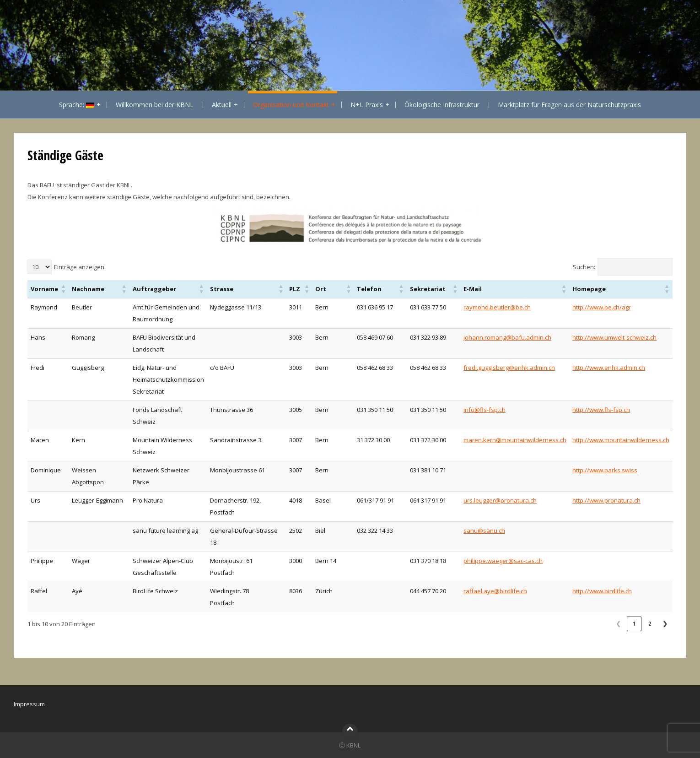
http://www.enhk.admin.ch (609, 368)
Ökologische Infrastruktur (442, 105)
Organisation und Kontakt (291, 105)
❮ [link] (618, 623)
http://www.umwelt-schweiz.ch (614, 337)
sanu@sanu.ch (484, 531)
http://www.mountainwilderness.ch (621, 440)
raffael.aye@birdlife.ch (495, 591)
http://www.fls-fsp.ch (601, 410)
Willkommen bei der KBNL (155, 105)
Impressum (29, 704)
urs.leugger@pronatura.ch (500, 500)
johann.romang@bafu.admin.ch (507, 337)
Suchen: (584, 267)
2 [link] (650, 623)
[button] (64, 289)
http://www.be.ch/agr (602, 307)
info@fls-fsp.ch (485, 410)
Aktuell (222, 105)
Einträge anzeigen (79, 267)
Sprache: (77, 105)
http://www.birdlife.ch (602, 591)
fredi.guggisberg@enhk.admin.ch (509, 368)
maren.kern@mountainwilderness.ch (515, 440)
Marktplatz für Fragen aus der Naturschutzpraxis (569, 105)
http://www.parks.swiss (605, 470)
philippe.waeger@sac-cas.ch (503, 561)
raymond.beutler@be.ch (497, 307)
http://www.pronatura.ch (606, 500)
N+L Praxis (367, 105)
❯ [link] (665, 623)
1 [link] (634, 623)
